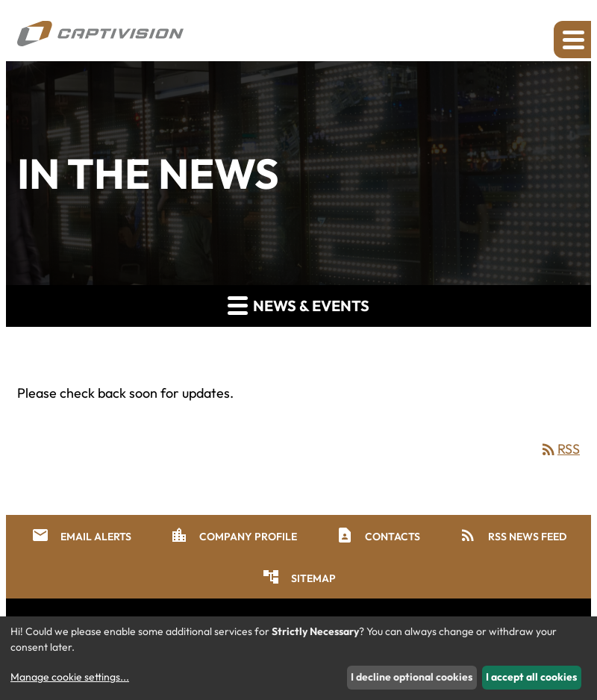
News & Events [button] (298, 305)
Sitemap (299, 577)
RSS (560, 449)
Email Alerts (81, 535)
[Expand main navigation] (572, 40)
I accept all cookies (531, 677)
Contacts (378, 535)
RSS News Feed (513, 535)
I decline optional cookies (412, 677)
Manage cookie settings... (70, 677)
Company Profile (234, 535)
